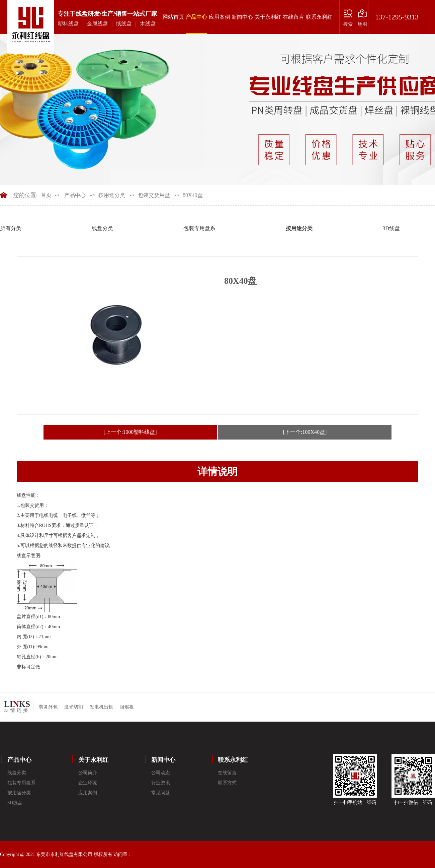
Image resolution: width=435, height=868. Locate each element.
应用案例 (220, 17)
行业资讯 (161, 783)
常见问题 (161, 793)
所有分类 (11, 228)
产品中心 (196, 24)
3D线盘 (391, 228)
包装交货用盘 (154, 195)
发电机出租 (101, 707)
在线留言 (293, 17)
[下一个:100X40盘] (305, 432)
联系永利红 (319, 17)
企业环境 (88, 783)
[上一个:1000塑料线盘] (130, 432)
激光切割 (74, 707)
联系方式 (227, 783)
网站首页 (173, 17)
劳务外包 (48, 707)
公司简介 (88, 773)
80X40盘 (193, 195)
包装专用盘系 (199, 228)
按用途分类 (112, 195)
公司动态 (161, 773)
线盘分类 (102, 228)
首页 (46, 195)
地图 (362, 24)
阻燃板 (127, 707)
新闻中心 (242, 17)
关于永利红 (268, 17)
